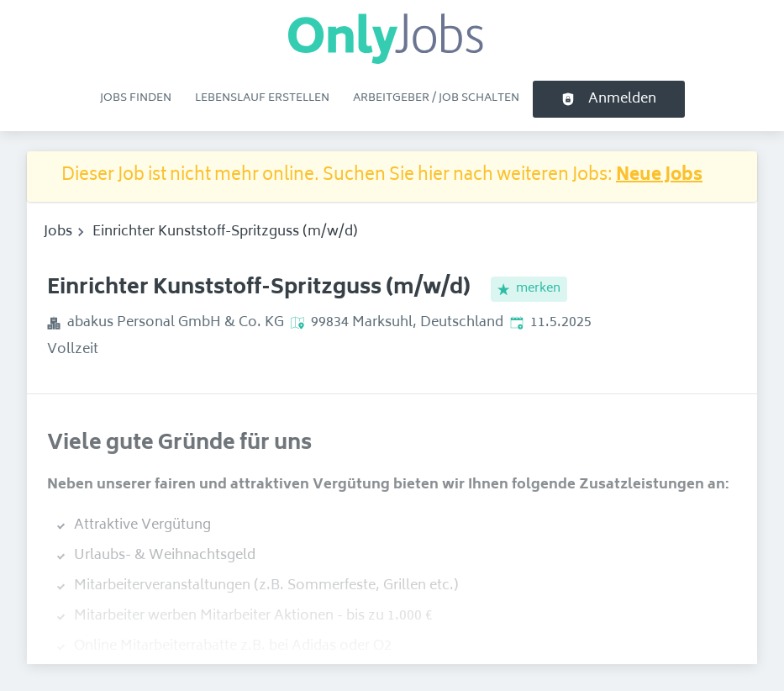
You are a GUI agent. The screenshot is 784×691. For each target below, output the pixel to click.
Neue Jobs (659, 176)
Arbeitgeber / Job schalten (436, 98)
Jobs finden (136, 98)
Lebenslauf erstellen (262, 98)
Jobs (58, 232)
